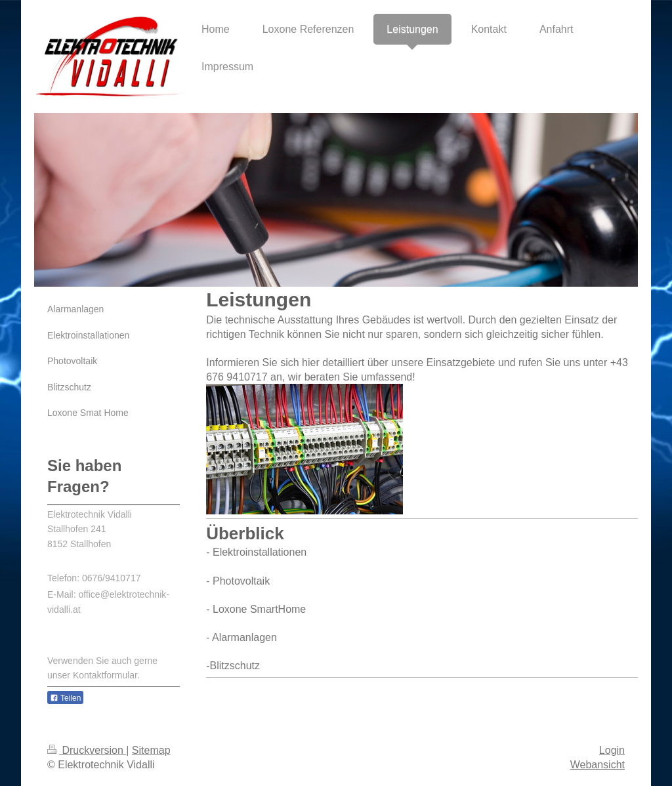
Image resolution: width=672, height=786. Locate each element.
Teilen (65, 698)
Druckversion (87, 750)
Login (612, 750)
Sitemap (151, 750)
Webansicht (598, 765)
